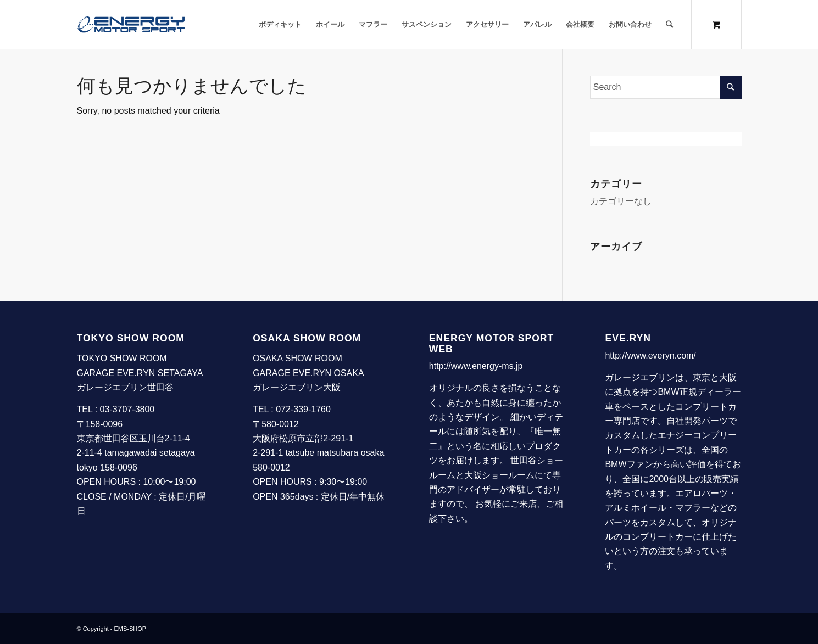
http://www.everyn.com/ (650, 355)
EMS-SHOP (130, 629)
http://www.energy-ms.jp (476, 366)
